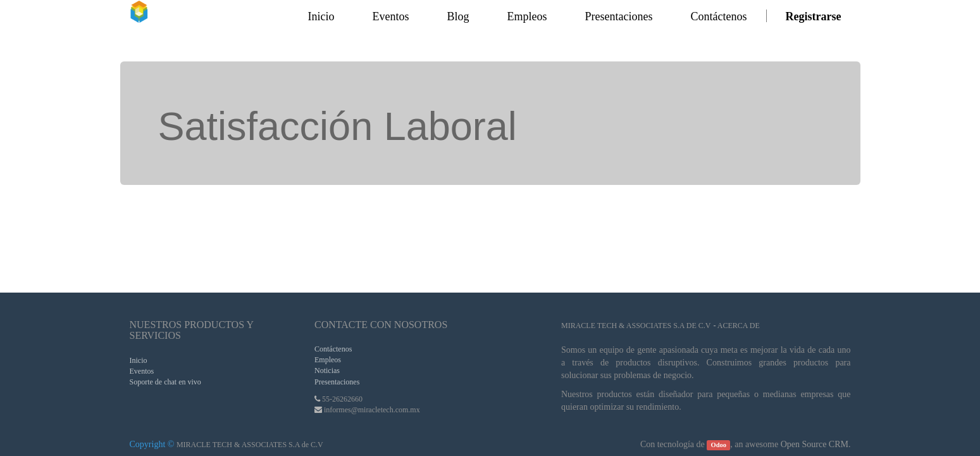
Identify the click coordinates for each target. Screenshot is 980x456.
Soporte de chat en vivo (165, 382)
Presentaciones (337, 382)
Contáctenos (333, 349)
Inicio (139, 360)
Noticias (327, 370)
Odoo (719, 445)
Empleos (328, 360)
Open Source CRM (815, 444)
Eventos (142, 371)
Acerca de (739, 326)
